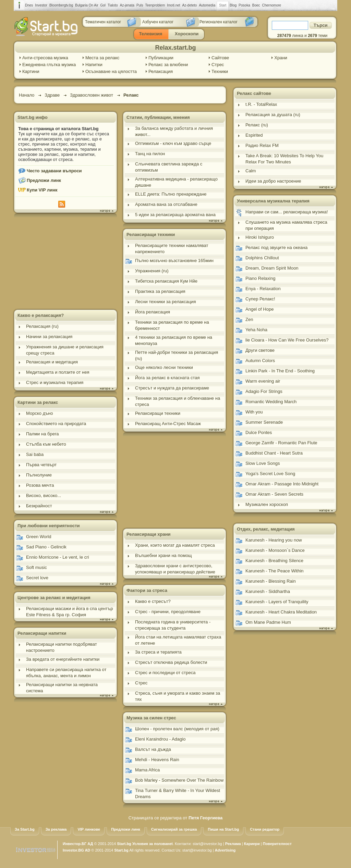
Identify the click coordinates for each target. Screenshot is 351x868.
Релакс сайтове (254, 93)
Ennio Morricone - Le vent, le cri (58, 557)
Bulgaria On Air (87, 5)
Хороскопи (187, 34)
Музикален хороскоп (267, 504)
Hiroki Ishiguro (260, 237)
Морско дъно (39, 413)
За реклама (56, 829)
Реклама (233, 844)
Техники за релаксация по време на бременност (172, 325)
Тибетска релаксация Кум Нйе (166, 281)
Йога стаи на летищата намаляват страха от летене (178, 640)
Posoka (244, 5)
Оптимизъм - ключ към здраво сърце (173, 143)
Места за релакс (102, 58)
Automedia (207, 5)
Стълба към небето (46, 444)
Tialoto (113, 5)
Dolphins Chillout (262, 258)
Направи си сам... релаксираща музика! (287, 212)
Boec (256, 5)
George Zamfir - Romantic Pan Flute (281, 443)
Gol (103, 5)
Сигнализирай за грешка (174, 829)
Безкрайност (39, 506)
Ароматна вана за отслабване (166, 204)
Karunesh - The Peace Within (275, 571)
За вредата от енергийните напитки (63, 659)
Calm (251, 171)
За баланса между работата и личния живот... (174, 131)
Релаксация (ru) (42, 326)
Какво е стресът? (153, 601)
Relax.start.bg (175, 48)
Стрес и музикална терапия (55, 382)
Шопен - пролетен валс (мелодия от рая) (177, 729)
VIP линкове (89, 829)
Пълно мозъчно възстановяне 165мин (174, 261)
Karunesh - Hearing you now (274, 540)
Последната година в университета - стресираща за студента (173, 625)
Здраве (52, 95)
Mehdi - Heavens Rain (157, 760)
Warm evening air (263, 381)
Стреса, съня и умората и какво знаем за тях (178, 696)
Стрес (218, 65)
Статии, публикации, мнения (158, 117)
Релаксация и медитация (52, 362)
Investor (41, 5)
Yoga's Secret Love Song (270, 474)
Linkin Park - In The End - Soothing (280, 371)
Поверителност (277, 844)
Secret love (37, 578)
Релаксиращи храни (149, 534)
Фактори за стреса (147, 590)
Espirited (254, 135)
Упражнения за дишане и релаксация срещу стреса (65, 350)
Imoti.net (173, 5)
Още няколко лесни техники (164, 367)
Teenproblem (155, 5)
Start (223, 5)
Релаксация (161, 71)
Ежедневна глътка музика (49, 65)
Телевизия (151, 34)
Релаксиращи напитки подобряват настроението (62, 647)
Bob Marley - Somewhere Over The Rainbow (179, 780)
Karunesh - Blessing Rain (271, 581)
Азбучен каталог (158, 22)
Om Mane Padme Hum (268, 622)
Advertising (225, 850)
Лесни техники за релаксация (166, 302)
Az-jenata (127, 5)
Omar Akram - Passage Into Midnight (282, 484)
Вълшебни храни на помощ (164, 555)
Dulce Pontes (259, 432)
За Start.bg (25, 829)
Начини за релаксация (49, 337)
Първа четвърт (41, 465)
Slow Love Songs (263, 463)
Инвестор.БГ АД (78, 844)
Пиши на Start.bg (223, 829)
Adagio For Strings (264, 391)
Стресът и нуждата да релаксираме (172, 388)
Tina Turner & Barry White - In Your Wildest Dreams (178, 793)
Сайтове (220, 58)
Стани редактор (265, 829)
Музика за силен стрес (151, 718)
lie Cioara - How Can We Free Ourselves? (287, 340)
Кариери (252, 844)
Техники (220, 71)
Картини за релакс (38, 402)
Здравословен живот (92, 95)
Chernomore (272, 5)
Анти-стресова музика (45, 58)
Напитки (94, 65)
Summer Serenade (264, 422)
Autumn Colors (260, 361)
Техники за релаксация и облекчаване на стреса (178, 401)
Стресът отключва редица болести (171, 662)
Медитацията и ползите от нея (58, 372)
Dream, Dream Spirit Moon (272, 268)
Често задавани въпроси (54, 171)
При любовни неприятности (49, 526)
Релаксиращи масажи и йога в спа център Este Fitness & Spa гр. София (69, 612)
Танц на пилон (150, 154)
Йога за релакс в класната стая (167, 378)
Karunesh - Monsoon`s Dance (275, 550)
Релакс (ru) (257, 125)
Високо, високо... (44, 495)
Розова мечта (40, 485)
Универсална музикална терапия (273, 201)
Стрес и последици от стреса (165, 673)
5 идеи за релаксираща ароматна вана (175, 215)
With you (254, 412)
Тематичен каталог (103, 22)
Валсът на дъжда (153, 749)
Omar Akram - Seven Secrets (274, 494)
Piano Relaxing (260, 278)
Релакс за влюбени (168, 65)
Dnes (29, 5)
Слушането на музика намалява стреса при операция (286, 225)
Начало (27, 95)
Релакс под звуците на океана (276, 247)
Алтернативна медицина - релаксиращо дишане (176, 182)
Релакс (131, 95)
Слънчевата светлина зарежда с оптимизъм (169, 167)
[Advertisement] (65, 262)
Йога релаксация (153, 312)
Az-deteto (190, 5)
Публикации (161, 58)
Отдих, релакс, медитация (266, 529)
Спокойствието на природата (56, 424)
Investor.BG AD (76, 850)
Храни (281, 58)
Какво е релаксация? (41, 315)
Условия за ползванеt (153, 844)
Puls (140, 5)
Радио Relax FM (262, 145)
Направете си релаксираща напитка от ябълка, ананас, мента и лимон (66, 673)
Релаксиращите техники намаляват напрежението (172, 249)
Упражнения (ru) (152, 271)
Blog (233, 5)
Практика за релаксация (160, 291)
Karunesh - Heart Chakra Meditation (281, 612)
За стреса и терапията (158, 652)
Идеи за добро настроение (273, 181)
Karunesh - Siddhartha (268, 591)
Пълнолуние (39, 475)
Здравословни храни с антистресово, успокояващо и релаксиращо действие (175, 569)
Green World (39, 537)
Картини (31, 71)
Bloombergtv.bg (61, 5)
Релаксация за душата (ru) (273, 115)
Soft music (37, 567)
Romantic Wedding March (271, 402)
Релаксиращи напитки (42, 633)
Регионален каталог (219, 22)
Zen (249, 319)
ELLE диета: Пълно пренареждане (171, 194)
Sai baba (35, 454)
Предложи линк (44, 180)
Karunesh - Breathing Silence (274, 561)
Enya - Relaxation (263, 289)
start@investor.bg (207, 844)
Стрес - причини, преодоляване (168, 612)
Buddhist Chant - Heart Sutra (274, 453)
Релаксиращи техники (151, 234)
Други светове (260, 350)
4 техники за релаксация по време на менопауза (174, 340)
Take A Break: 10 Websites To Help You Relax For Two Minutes (284, 159)
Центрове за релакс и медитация (54, 598)
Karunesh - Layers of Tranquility (277, 602)
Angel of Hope (259, 309)
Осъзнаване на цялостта (111, 71)
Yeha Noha (256, 330)
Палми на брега (43, 434)
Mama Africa (147, 770)
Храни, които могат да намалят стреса (175, 545)
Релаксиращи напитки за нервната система (62, 688)
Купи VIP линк (42, 190)
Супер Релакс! (260, 299)
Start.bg (124, 844)
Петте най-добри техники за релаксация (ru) (177, 355)
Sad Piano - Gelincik (46, 547)
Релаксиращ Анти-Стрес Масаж (168, 424)
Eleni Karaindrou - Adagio (160, 739)
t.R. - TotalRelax (261, 104)
